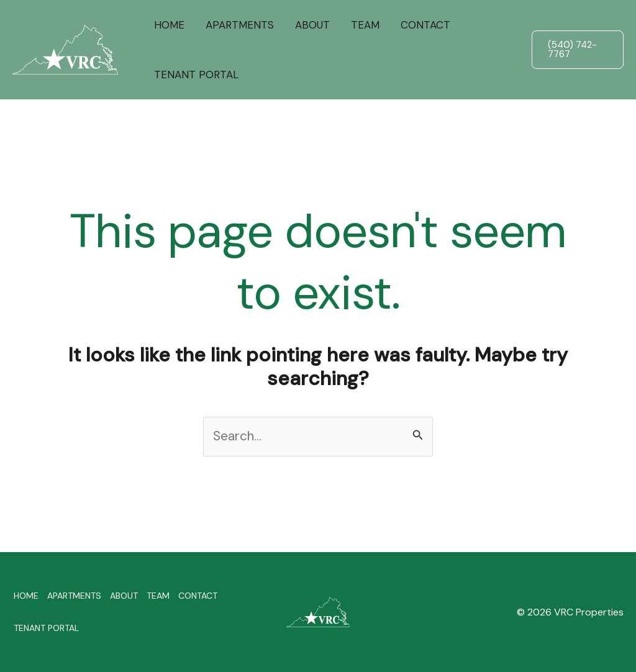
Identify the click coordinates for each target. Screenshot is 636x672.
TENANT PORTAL (196, 75)
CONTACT (425, 25)
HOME (169, 25)
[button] (578, 50)
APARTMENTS (240, 25)
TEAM (365, 25)
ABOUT (312, 25)
